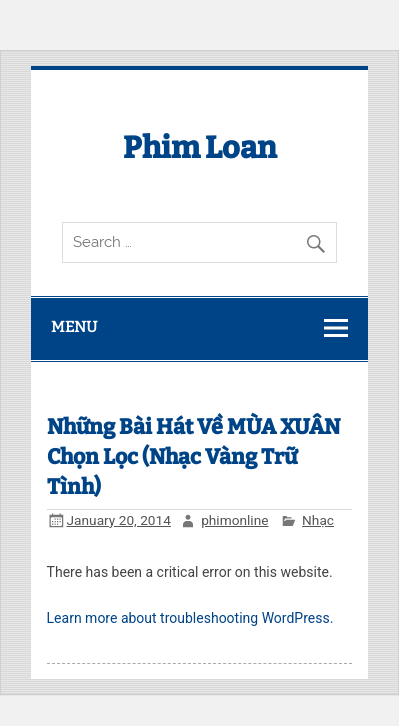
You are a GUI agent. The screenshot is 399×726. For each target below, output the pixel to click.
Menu (74, 327)
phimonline (234, 520)
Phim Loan (200, 148)
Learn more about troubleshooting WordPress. (190, 618)
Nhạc (318, 520)
